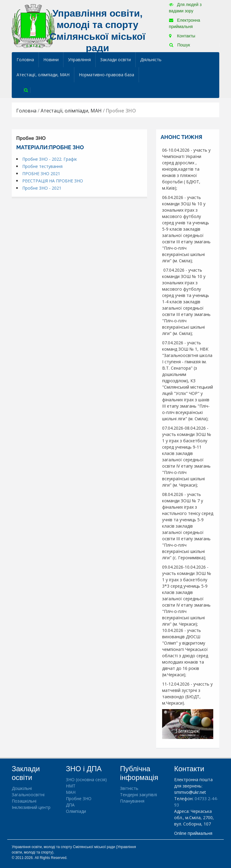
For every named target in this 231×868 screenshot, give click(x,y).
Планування (132, 801)
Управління (79, 60)
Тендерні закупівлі (139, 795)
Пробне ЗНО (79, 799)
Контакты (182, 36)
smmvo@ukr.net (190, 792)
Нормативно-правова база (106, 75)
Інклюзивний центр (31, 807)
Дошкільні (22, 788)
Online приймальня (193, 833)
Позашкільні (24, 801)
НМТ (71, 786)
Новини (51, 60)
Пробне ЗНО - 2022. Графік (50, 159)
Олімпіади (76, 811)
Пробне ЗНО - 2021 (42, 188)
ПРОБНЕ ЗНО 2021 (41, 174)
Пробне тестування (42, 166)
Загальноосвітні (28, 795)
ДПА (70, 805)
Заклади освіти (115, 60)
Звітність (129, 788)
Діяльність (151, 60)
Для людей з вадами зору (185, 8)
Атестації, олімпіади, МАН (43, 75)
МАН (71, 792)
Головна (25, 60)
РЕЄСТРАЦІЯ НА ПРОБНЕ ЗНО (53, 181)
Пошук (180, 45)
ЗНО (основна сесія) (86, 780)
